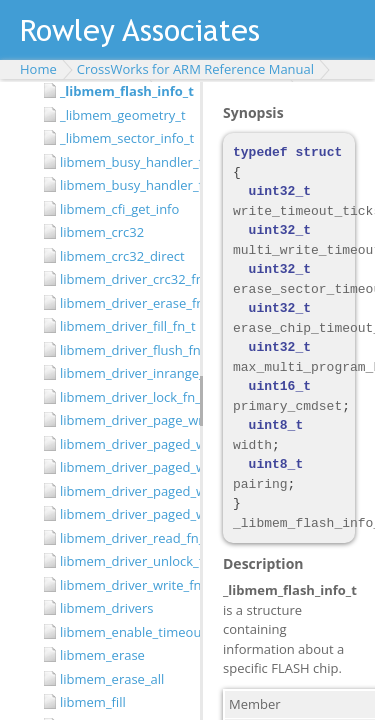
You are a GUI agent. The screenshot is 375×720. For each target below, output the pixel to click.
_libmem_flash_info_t (125, 91)
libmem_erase (102, 655)
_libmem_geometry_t (123, 115)
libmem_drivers (106, 608)
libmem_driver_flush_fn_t (125, 350)
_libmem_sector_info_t (125, 138)
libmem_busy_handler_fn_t (125, 185)
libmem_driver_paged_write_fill (125, 467)
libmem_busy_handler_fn (125, 162)
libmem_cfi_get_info (119, 209)
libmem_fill (93, 702)
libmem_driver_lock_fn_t (125, 397)
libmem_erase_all (112, 679)
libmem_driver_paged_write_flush (125, 491)
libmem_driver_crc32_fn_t (125, 279)
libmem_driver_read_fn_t (125, 538)
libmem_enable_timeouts (125, 632)
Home (38, 69)
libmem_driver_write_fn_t (125, 585)
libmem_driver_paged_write (125, 444)
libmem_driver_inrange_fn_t (125, 373)
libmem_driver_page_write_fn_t (125, 420)
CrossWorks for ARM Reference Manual (195, 69)
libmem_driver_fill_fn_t (125, 326)
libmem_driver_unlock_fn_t (125, 561)
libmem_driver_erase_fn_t (125, 303)
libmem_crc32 (102, 232)
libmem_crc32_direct (122, 256)
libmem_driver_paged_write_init (125, 514)
